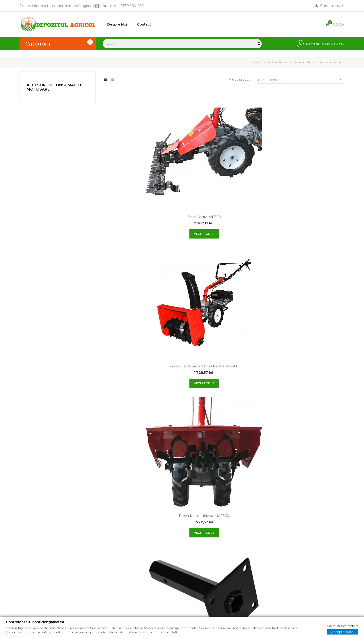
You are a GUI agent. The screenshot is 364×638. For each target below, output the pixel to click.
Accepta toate (342, 632)
